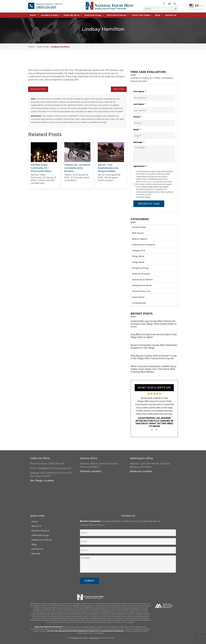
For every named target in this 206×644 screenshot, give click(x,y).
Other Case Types (142, 15)
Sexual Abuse (138, 297)
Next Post (119, 89)
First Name (140, 92)
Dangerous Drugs (140, 268)
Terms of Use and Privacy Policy (155, 187)
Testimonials (43, 47)
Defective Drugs (94, 15)
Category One (139, 250)
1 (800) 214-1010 (46, 7)
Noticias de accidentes (142, 280)
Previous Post (38, 89)
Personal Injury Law (141, 291)
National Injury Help (80, 638)
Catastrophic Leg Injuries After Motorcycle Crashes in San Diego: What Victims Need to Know (154, 324)
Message (139, 142)
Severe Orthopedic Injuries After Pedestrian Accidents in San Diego (154, 346)
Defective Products (118, 15)
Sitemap (36, 554)
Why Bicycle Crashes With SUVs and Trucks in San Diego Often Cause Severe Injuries (154, 357)
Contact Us (171, 15)
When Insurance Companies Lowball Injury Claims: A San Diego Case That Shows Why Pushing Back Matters (153, 369)
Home (34, 15)
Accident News (139, 227)
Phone (138, 117)
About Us (36, 526)
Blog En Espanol (140, 239)
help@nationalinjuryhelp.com (55, 468)
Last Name (140, 104)
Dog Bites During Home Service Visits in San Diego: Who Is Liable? (154, 336)
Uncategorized (139, 303)
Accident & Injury (51, 15)
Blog (159, 15)
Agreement (140, 166)
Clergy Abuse (138, 256)
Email (137, 130)
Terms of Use (94, 638)
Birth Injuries (138, 233)
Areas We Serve (73, 15)
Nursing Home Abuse (142, 285)
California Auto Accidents (143, 245)
